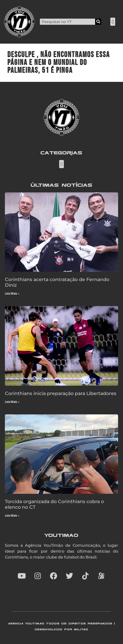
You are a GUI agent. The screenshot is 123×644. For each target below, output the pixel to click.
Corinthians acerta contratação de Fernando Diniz (57, 282)
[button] (113, 22)
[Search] (98, 22)
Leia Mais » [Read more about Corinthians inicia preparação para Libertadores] (12, 402)
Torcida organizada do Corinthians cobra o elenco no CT (54, 504)
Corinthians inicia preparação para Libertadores (61, 393)
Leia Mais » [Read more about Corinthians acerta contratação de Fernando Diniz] (12, 294)
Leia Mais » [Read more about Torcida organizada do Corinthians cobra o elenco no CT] (12, 516)
